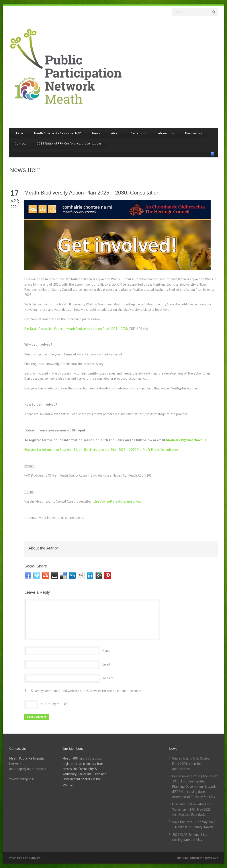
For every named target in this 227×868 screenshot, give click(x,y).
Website (108, 678)
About (115, 133)
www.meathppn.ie (22, 779)
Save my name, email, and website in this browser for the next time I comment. (87, 691)
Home (19, 133)
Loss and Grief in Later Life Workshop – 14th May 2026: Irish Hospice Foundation (192, 809)
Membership (193, 133)
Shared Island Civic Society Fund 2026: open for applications (191, 764)
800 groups (94, 758)
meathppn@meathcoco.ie (28, 769)
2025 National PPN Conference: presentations (69, 143)
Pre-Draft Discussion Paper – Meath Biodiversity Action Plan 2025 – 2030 (76, 329)
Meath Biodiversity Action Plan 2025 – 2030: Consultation (92, 193)
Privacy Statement (19, 858)
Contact (20, 143)
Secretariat (139, 133)
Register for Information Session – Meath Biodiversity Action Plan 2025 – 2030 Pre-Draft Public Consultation (102, 450)
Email (106, 664)
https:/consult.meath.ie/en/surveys (117, 501)
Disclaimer (36, 858)
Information (166, 133)
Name (106, 650)
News (96, 133)
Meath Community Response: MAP (58, 133)
